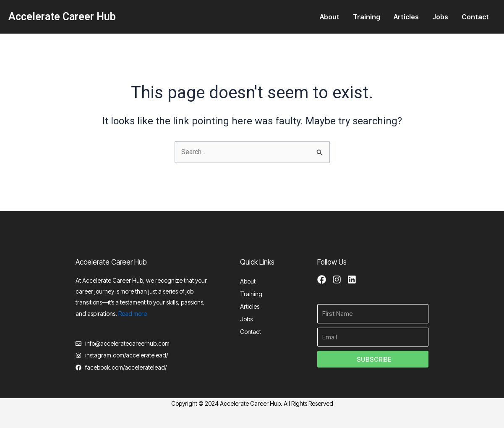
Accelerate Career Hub (62, 17)
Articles (406, 17)
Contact (475, 17)
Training (367, 17)
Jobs (440, 17)
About (330, 17)
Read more (133, 313)
